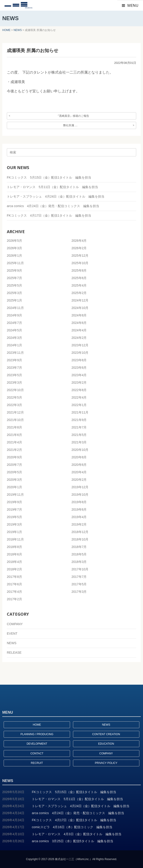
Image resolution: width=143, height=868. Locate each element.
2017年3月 (79, 592)
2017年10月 (80, 569)
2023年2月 (79, 383)
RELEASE (14, 653)
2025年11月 (15, 263)
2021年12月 (15, 412)
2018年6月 (14, 554)
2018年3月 (79, 562)
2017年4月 (14, 592)
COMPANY (15, 624)
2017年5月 (79, 584)
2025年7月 (14, 278)
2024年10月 (80, 308)
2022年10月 (15, 390)
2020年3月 (14, 480)
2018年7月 (79, 547)
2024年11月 (15, 308)
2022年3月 (14, 405)
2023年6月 (79, 368)
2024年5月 (14, 330)
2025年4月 (79, 285)
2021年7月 (79, 427)
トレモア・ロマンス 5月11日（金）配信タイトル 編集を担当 (52, 187)
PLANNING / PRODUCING (37, 734)
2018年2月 (14, 569)
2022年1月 (79, 405)
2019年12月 (80, 487)
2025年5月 (14, 285)
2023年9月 (14, 360)
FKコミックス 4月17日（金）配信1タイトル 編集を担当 (49, 215)
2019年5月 (14, 517)
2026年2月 (79, 248)
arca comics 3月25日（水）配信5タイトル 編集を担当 (73, 841)
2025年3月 (14, 293)
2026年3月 (14, 248)
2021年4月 (14, 442)
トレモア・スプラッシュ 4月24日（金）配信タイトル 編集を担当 (56, 196)
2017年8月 (14, 577)
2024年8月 (79, 315)
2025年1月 (14, 300)
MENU (130, 5)
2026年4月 (79, 241)
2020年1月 (14, 487)
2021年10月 (15, 420)
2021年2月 (14, 450)
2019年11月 (15, 495)
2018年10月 (80, 539)
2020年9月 (14, 457)
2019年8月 (79, 502)
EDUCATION (106, 744)
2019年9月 (14, 502)
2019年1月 (14, 532)
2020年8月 (79, 457)
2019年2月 (79, 524)
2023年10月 (80, 353)
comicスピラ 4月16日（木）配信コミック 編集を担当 (72, 827)
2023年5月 (14, 375)
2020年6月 (79, 465)
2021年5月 (79, 435)
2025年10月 (80, 263)
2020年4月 (79, 472)
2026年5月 (14, 241)
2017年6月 (14, 584)
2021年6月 (14, 435)
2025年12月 (80, 256)
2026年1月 (14, 256)
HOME (37, 725)
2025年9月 (14, 270)
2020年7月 (14, 465)
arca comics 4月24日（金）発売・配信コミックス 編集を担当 (53, 206)
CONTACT (37, 753)
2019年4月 (79, 517)
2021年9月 (79, 420)
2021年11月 (80, 412)
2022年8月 (79, 390)
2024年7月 (14, 323)
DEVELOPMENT (37, 744)
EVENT (12, 634)
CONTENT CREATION (106, 734)
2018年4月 (14, 562)
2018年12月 (80, 532)
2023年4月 (79, 375)
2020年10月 (80, 450)
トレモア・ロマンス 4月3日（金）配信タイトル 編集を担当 (77, 834)
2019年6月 (79, 509)
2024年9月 (14, 315)
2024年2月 (79, 338)
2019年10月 (80, 495)
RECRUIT (37, 763)
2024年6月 (79, 323)
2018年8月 (14, 547)
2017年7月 (79, 577)
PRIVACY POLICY (106, 763)
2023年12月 (80, 345)
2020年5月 (14, 472)
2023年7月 (14, 368)
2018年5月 (79, 554)
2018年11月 (15, 539)
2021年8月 (14, 427)
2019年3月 (14, 524)
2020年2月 (79, 480)
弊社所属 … (70, 125)
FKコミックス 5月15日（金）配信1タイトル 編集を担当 (49, 177)
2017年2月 (14, 599)
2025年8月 (79, 270)
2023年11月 (15, 353)
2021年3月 (79, 442)
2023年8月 (79, 360)
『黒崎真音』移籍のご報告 (73, 116)
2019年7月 (14, 509)
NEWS (12, 643)
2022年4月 (79, 397)
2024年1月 (14, 345)
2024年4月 (79, 330)
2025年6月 (79, 278)
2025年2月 (79, 293)
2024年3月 (14, 338)
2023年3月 (14, 383)
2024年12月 (80, 300)
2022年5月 (14, 397)
